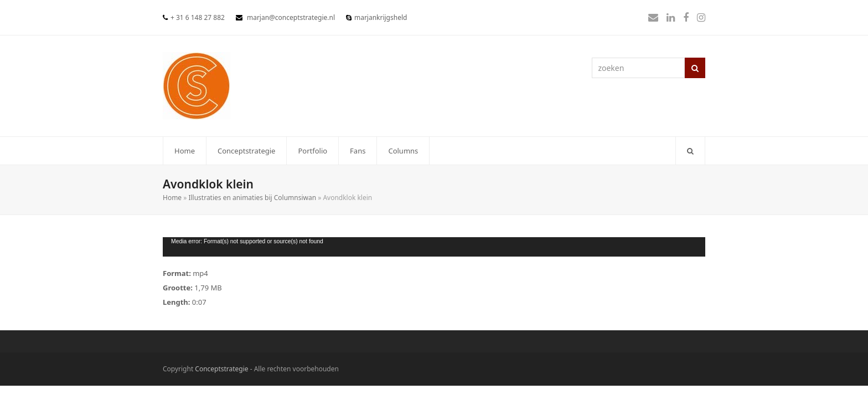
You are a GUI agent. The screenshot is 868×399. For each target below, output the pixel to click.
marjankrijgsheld (381, 17)
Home (172, 198)
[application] (434, 247)
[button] (690, 151)
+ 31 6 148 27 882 (198, 17)
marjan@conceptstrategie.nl (291, 17)
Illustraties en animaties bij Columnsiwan (252, 198)
